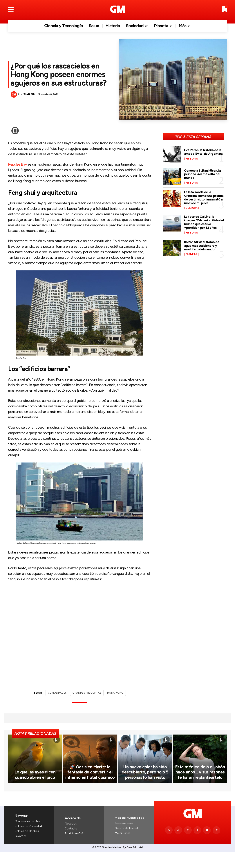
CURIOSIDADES (57, 693)
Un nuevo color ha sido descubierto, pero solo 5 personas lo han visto (145, 789)
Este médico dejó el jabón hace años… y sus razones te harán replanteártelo (200, 789)
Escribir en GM (74, 850)
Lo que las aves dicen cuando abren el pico (35, 791)
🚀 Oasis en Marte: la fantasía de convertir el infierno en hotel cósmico (90, 789)
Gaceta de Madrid (126, 845)
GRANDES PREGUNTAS (87, 693)
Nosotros (71, 840)
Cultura (191, 208)
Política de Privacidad (28, 842)
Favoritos (21, 852)
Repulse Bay (18, 164)
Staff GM (29, 94)
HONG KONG (115, 693)
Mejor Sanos (123, 849)
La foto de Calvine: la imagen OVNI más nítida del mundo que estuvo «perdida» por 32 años (202, 222)
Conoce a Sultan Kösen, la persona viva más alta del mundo (203, 174)
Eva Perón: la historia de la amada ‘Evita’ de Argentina (204, 152)
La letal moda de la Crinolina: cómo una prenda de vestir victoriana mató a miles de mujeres (204, 197)
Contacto (71, 845)
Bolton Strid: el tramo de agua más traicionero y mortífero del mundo (202, 246)
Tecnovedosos (124, 840)
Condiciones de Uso (27, 838)
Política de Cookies (27, 847)
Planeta (191, 254)
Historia (192, 159)
